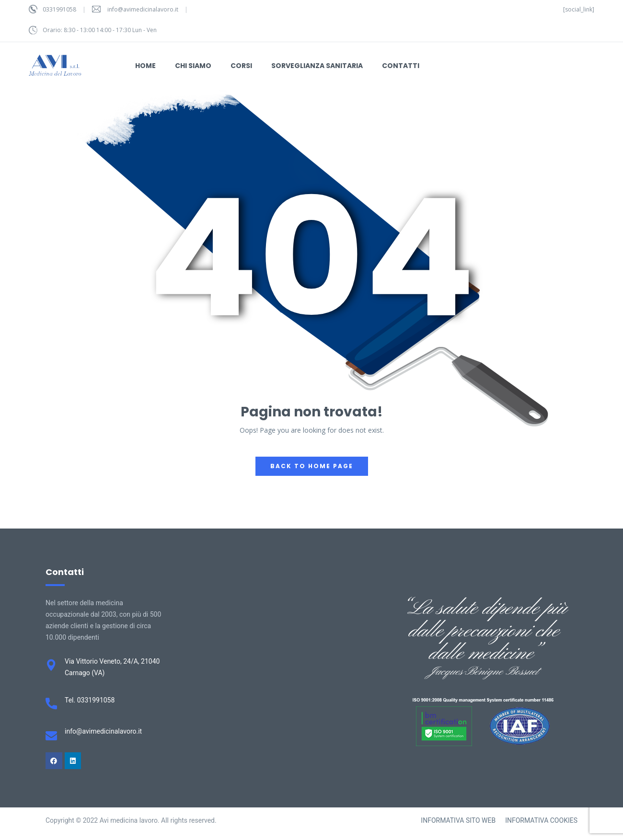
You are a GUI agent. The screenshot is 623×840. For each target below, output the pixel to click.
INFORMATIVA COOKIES (541, 820)
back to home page (312, 466)
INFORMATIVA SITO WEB (458, 820)
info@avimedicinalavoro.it (143, 9)
